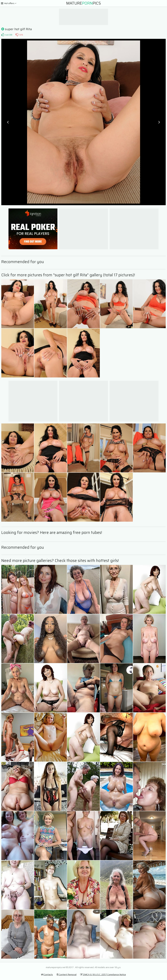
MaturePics (84, 3)
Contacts (47, 974)
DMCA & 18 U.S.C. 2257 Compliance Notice (103, 974)
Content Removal (67, 974)
